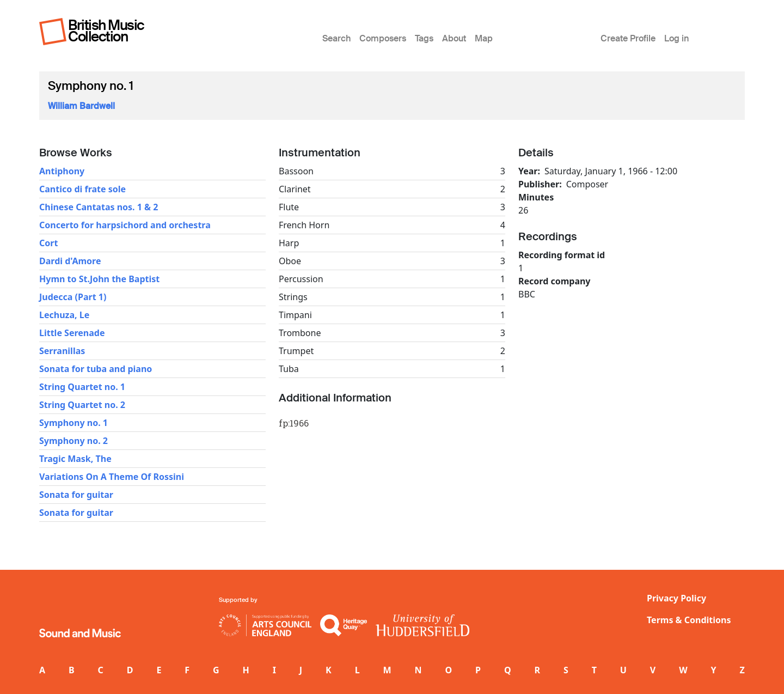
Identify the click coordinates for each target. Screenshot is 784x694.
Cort (48, 243)
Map (484, 38)
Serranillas (62, 351)
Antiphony (62, 171)
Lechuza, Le (64, 315)
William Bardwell (81, 106)
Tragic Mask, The (75, 459)
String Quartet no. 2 (82, 405)
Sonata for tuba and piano (96, 369)
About (454, 38)
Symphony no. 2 (73, 441)
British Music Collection (106, 31)
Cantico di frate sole (82, 189)
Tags (424, 38)
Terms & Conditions (689, 620)
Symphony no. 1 (73, 423)
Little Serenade (72, 333)
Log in (676, 38)
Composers (383, 38)
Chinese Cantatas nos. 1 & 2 (99, 207)
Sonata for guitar (76, 495)
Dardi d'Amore (70, 261)
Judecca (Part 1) (73, 297)
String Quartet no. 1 (82, 387)
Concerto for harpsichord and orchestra (125, 225)
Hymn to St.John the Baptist (99, 279)
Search (336, 38)
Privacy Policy (676, 598)
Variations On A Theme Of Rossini (112, 477)
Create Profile (628, 38)
